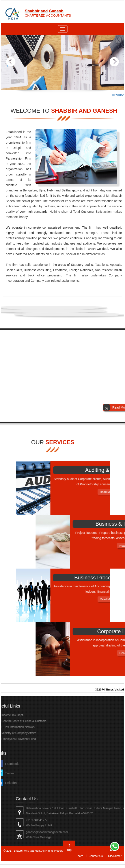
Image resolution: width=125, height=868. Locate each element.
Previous (11, 62)
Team (80, 856)
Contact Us (96, 856)
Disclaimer (115, 856)
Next (114, 62)
